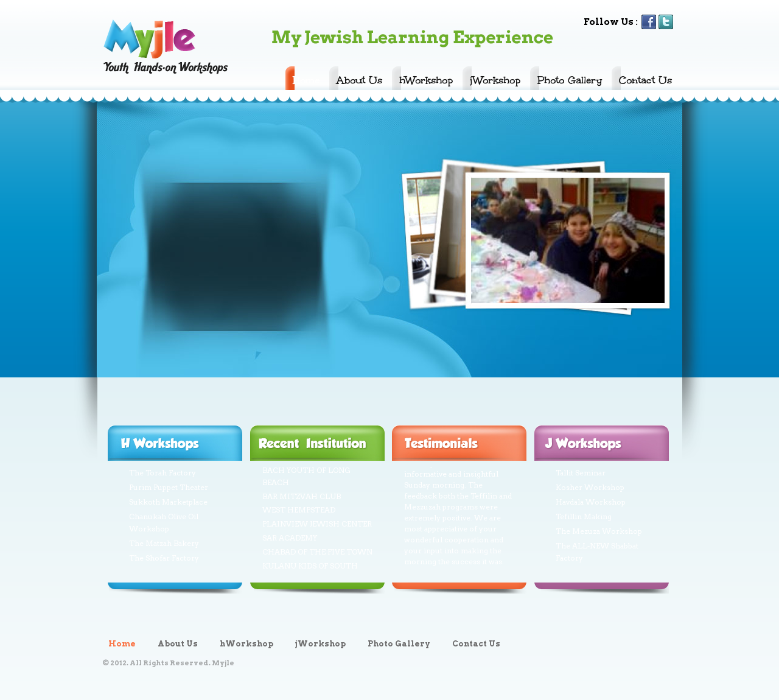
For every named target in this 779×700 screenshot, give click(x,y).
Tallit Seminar (581, 473)
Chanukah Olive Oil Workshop (164, 523)
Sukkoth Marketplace (168, 502)
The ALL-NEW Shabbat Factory (597, 552)
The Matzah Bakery (164, 543)
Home (306, 80)
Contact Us (645, 80)
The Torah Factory (162, 473)
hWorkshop (426, 80)
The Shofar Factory (164, 558)
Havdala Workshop (591, 502)
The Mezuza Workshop (599, 531)
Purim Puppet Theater (169, 487)
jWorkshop (495, 80)
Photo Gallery (570, 80)
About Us (359, 80)
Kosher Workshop (590, 487)
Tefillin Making (584, 516)
